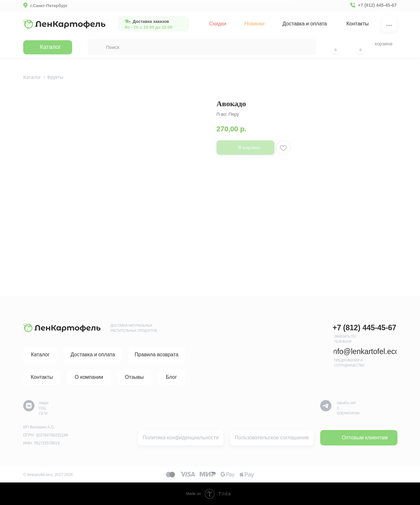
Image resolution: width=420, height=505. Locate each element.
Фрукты (55, 77)
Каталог (32, 77)
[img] (64, 24)
